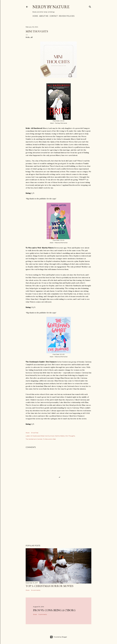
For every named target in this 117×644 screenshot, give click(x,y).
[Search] (90, 6)
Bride (42, 436)
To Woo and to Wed (49, 439)
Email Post (35, 433)
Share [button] (28, 433)
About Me (44, 16)
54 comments (36, 590)
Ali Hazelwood (35, 436)
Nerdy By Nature (51, 7)
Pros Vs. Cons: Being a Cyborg (54, 610)
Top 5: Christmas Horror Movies (49, 586)
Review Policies (67, 16)
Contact (54, 16)
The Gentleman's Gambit (34, 439)
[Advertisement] (58, 523)
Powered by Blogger (58, 637)
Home (35, 16)
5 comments (43, 614)
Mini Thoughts (70, 436)
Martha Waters (60, 436)
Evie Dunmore (49, 436)
